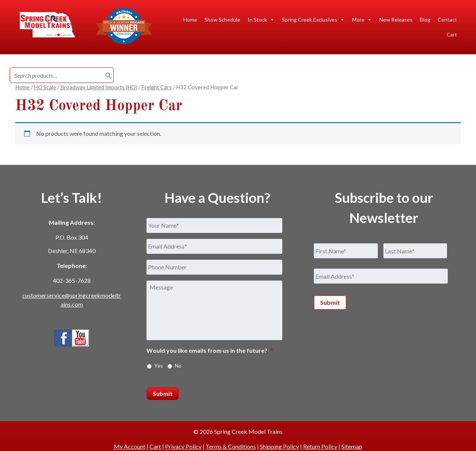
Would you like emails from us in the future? (210, 350)
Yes (159, 366)
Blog (425, 20)
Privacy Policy (183, 446)
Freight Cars (157, 87)
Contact (447, 20)
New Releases (396, 20)
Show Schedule (222, 20)
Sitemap (352, 446)
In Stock (261, 20)
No (178, 366)
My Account (130, 446)
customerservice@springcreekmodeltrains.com (72, 300)
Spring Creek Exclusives (313, 20)
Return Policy (320, 446)
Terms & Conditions (231, 446)
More (362, 20)
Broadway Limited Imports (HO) (99, 87)
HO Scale (45, 87)
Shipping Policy (279, 446)
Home (190, 20)
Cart (452, 34)
